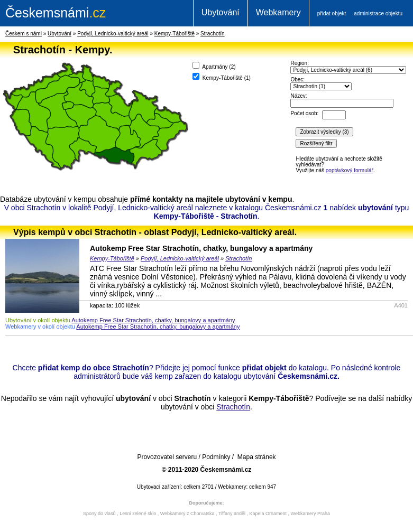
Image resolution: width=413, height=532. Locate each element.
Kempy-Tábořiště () (222, 77)
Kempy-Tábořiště (175, 34)
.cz (56, 13)
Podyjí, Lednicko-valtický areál (113, 34)
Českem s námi (24, 34)
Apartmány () (214, 66)
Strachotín (213, 34)
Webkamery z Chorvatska (187, 514)
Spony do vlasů (99, 514)
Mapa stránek (257, 457)
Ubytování (221, 12)
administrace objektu (378, 13)
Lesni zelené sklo (138, 514)
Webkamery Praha (310, 514)
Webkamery (278, 12)
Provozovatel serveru (167, 457)
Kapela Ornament (268, 514)
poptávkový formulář (350, 170)
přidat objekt (332, 13)
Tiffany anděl (232, 514)
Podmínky (216, 457)
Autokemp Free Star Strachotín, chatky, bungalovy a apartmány (201, 248)
